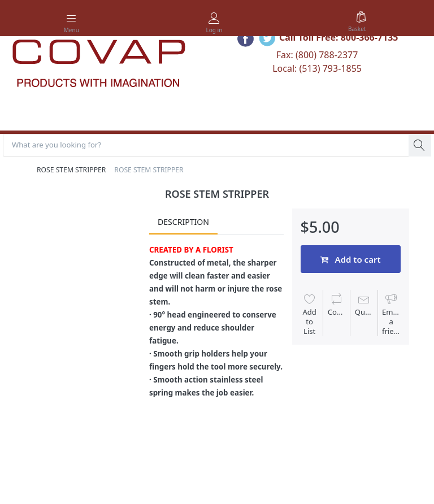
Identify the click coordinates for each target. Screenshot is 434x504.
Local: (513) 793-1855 (317, 68)
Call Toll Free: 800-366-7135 (339, 37)
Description (183, 222)
